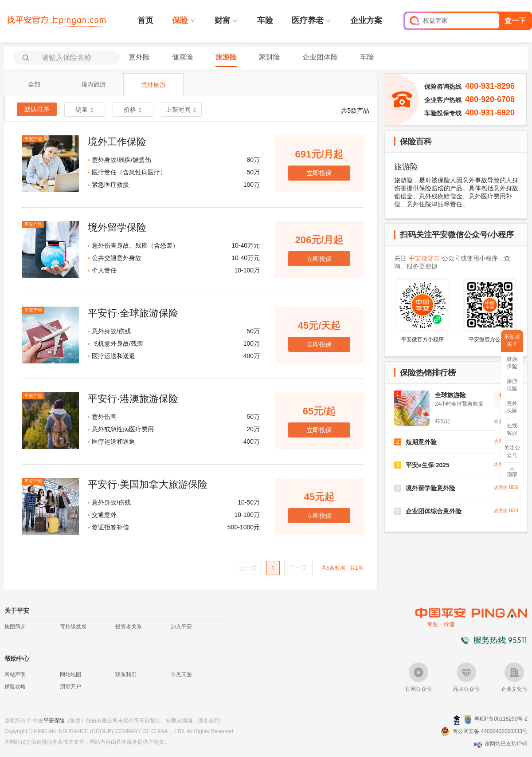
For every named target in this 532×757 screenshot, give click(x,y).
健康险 (183, 57)
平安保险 (54, 721)
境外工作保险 (117, 142)
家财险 (270, 57)
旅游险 (226, 57)
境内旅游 (94, 84)
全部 (34, 84)
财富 (223, 20)
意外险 (139, 57)
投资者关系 (129, 627)
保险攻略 (15, 686)
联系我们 (126, 674)
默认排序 (37, 109)
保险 (180, 20)
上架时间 (181, 110)
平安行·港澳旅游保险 (133, 399)
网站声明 (15, 674)
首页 (145, 20)
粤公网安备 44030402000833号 (490, 731)
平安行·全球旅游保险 (133, 313)
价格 (133, 110)
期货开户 (70, 686)
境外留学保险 (117, 227)
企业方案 (366, 20)
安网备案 (468, 720)
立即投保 (319, 173)
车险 (265, 20)
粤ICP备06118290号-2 (501, 719)
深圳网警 (457, 720)
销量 (85, 110)
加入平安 (181, 627)
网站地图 (70, 674)
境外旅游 (153, 85)
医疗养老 (308, 20)
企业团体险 (320, 57)
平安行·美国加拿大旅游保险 (148, 484)
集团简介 (15, 627)
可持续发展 (73, 627)
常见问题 (181, 674)
